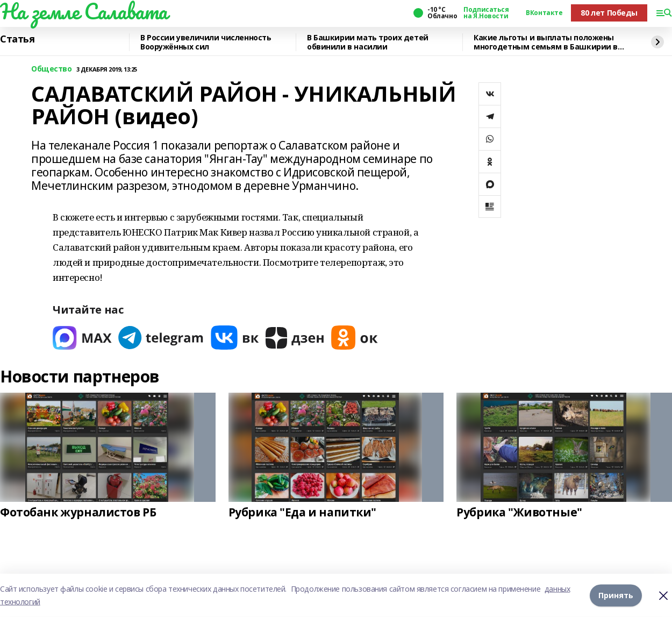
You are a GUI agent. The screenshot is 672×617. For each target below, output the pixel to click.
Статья (17, 39)
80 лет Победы (609, 13)
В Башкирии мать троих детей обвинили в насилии (368, 42)
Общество (52, 69)
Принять (616, 595)
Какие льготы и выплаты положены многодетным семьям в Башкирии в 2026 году (546, 42)
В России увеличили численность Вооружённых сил (206, 42)
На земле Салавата (84, 11)
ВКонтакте (544, 13)
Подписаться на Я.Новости (486, 13)
